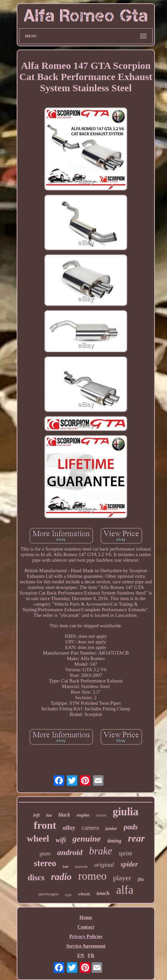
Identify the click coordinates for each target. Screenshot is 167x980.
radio (61, 877)
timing (114, 841)
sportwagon (48, 894)
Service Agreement (86, 946)
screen (101, 815)
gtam (45, 854)
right (68, 895)
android (70, 852)
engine (83, 815)
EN (81, 955)
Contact (86, 927)
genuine (87, 839)
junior (111, 829)
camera (90, 828)
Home (86, 917)
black (65, 815)
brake (101, 851)
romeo (93, 876)
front (45, 825)
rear (137, 838)
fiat (49, 815)
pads (131, 827)
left (36, 815)
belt (66, 866)
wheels (84, 894)
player (122, 878)
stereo (45, 863)
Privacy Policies (86, 936)
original (104, 865)
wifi (61, 840)
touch (103, 893)
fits (141, 879)
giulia (126, 812)
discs (36, 877)
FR (91, 955)
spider (129, 864)
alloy (69, 828)
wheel (38, 838)
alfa (125, 890)
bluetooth (81, 867)
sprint (125, 853)
